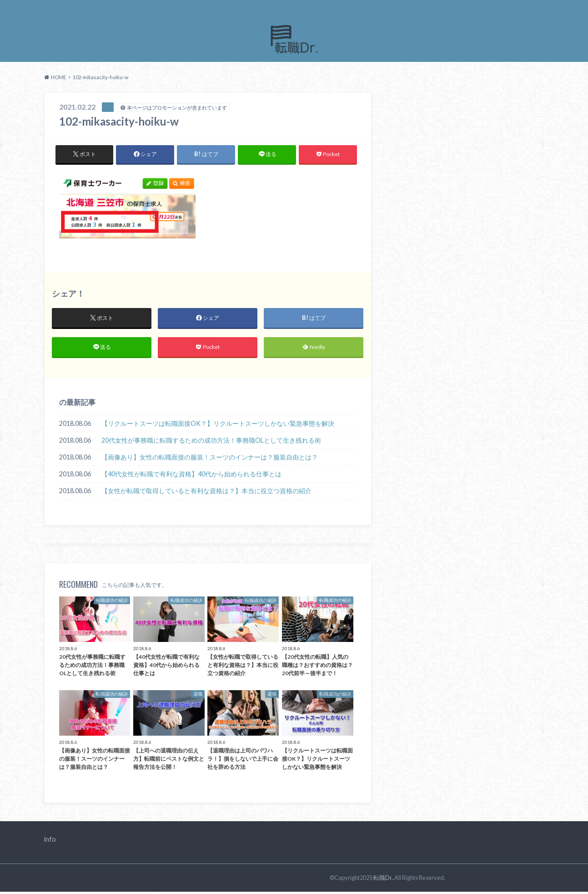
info (50, 841)
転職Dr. (383, 880)
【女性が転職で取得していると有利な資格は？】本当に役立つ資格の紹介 (206, 493)
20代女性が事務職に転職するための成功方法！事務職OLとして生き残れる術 (211, 443)
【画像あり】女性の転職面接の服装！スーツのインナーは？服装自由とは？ (210, 460)
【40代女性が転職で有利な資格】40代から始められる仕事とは (191, 477)
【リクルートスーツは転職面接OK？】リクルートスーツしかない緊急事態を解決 (218, 426)
